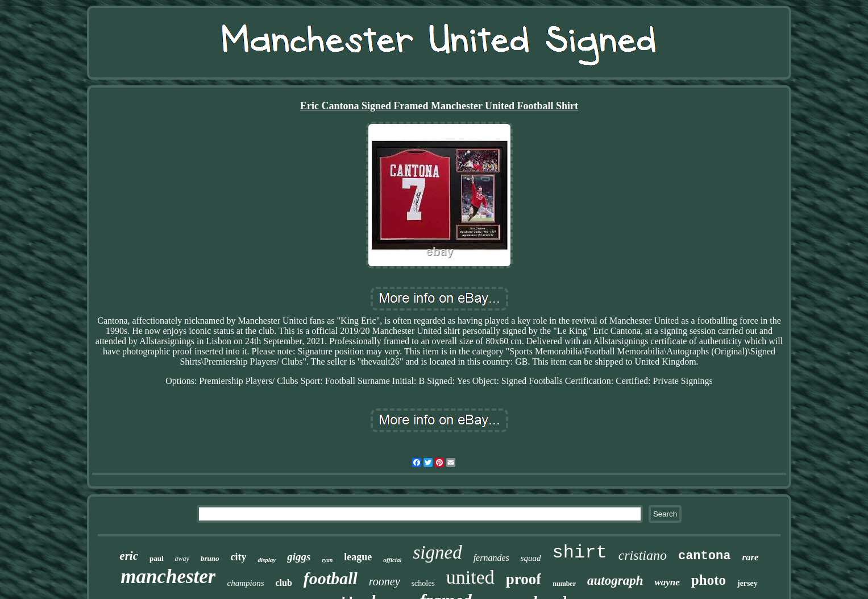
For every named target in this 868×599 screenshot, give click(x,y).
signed (437, 552)
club (283, 583)
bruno (210, 558)
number (564, 584)
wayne (667, 582)
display (267, 560)
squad (531, 558)
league (358, 557)
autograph (615, 581)
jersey (747, 583)
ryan (327, 560)
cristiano (643, 555)
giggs (299, 557)
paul (157, 558)
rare (750, 557)
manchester (168, 577)
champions (245, 583)
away (182, 559)
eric (129, 556)
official (392, 560)
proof (524, 579)
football (331, 578)
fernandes (491, 558)
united (470, 577)
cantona (704, 556)
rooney (385, 581)
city (238, 557)
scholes (423, 583)
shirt (580, 553)
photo (709, 580)
